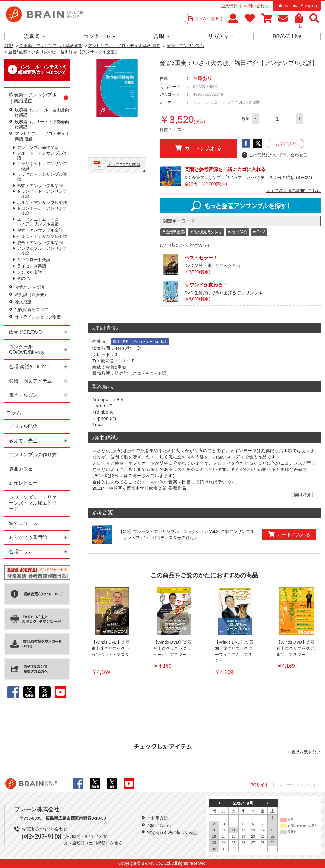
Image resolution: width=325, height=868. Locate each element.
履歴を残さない (306, 752)
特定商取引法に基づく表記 (172, 832)
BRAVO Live (287, 36)
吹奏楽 (34, 36)
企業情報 (229, 6)
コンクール (99, 36)
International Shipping (297, 6)
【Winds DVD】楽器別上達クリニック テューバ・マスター (173, 648)
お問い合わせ (256, 6)
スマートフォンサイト (300, 785)
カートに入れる (198, 148)
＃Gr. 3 (259, 232)
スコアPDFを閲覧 (124, 165)
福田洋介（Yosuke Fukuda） (141, 342)
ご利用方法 (157, 818)
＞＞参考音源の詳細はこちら (293, 191)
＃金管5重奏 (173, 232)
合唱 (162, 36)
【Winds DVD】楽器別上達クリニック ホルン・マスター (296, 648)
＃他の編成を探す (206, 232)
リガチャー (221, 36)
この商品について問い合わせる (274, 155)
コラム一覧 (206, 18)
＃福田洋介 (237, 232)
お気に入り (286, 144)
